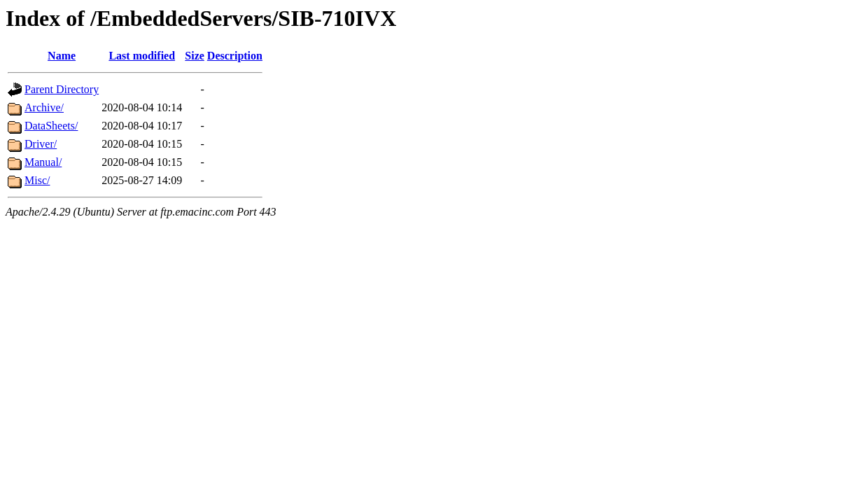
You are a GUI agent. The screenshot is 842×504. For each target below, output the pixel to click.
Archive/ (44, 107)
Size (195, 56)
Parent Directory (62, 89)
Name (62, 56)
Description (235, 56)
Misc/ (37, 180)
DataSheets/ (51, 126)
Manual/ (43, 162)
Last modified (142, 56)
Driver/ (41, 144)
